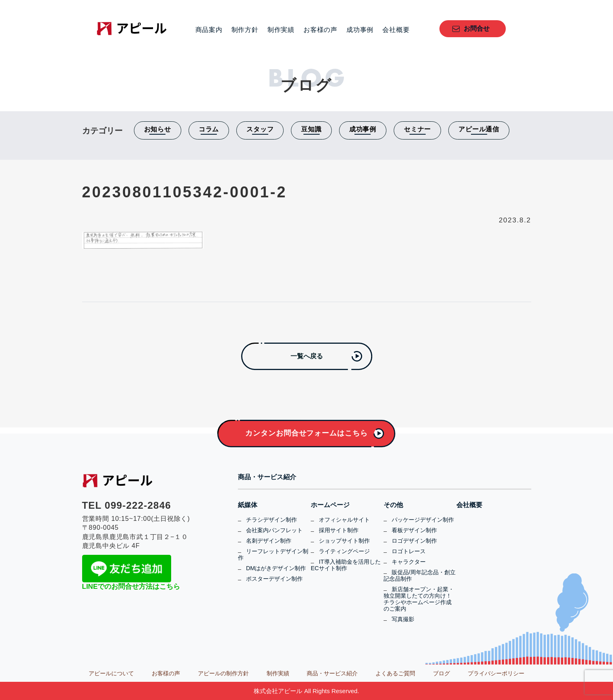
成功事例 (360, 30)
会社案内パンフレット (274, 530)
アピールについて (111, 673)
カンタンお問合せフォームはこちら (306, 433)
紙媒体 (248, 505)
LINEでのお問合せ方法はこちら (131, 587)
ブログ (441, 673)
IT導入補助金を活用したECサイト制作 (346, 565)
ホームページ (330, 505)
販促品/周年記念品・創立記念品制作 (420, 575)
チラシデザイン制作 (272, 520)
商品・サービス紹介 (267, 477)
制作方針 (245, 30)
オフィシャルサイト (344, 520)
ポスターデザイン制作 (274, 579)
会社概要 (396, 30)
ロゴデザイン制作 (414, 541)
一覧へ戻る (307, 356)
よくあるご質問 (395, 673)
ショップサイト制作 (344, 541)
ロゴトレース (409, 551)
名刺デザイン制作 (269, 541)
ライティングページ (344, 551)
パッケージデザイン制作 (423, 520)
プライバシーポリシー (496, 673)
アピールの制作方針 (223, 673)
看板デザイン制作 (414, 530)
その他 (393, 505)
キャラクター (409, 562)
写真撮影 (403, 619)
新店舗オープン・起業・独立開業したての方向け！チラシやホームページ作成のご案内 (419, 599)
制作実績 (281, 30)
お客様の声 (320, 30)
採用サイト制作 (339, 530)
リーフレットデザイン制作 (273, 554)
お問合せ (477, 29)
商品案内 (209, 30)
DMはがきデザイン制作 (276, 568)
